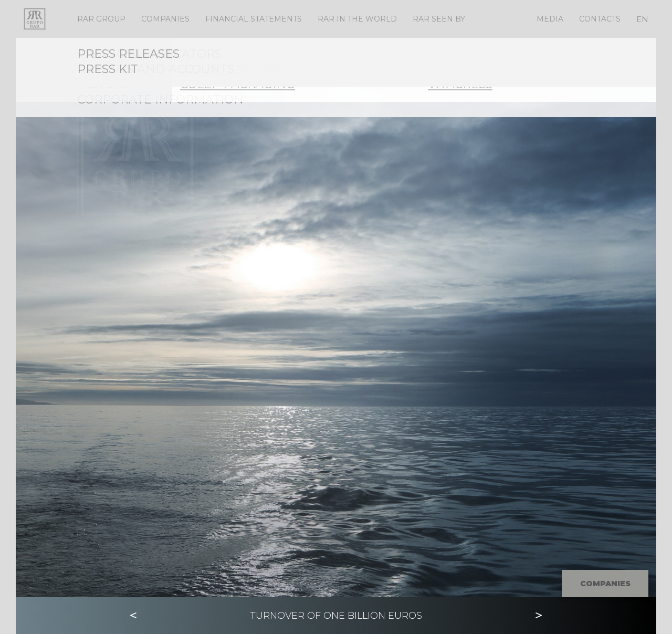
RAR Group (101, 19)
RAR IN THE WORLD (357, 19)
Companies (165, 19)
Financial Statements (254, 19)
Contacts (600, 19)
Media (550, 19)
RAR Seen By (439, 19)
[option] (336, 318)
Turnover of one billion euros (336, 616)
